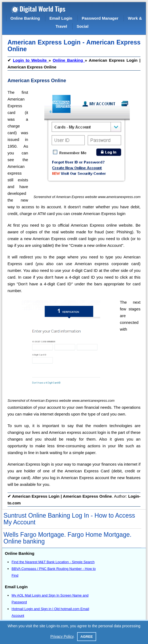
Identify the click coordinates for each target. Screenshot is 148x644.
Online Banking (25, 18)
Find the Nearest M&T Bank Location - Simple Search (53, 562)
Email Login (61, 18)
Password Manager (100, 18)
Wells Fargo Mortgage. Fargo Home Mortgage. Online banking (67, 538)
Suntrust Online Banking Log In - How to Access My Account (69, 519)
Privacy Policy (62, 636)
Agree (86, 637)
